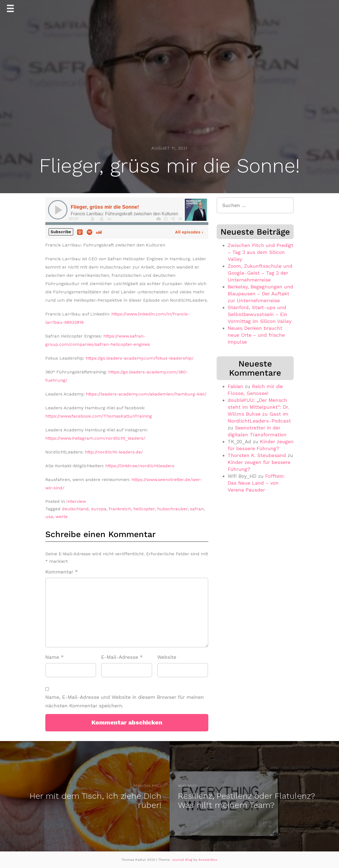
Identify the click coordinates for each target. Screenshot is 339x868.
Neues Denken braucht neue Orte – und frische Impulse (256, 335)
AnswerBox (208, 860)
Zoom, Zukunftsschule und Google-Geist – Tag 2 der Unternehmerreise (260, 273)
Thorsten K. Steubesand (257, 455)
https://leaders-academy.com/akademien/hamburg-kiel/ (146, 394)
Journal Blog (182, 860)
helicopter (144, 509)
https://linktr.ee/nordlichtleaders (140, 466)
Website (167, 657)
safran (197, 509)
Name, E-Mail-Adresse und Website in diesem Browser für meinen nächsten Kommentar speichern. (125, 701)
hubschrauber (172, 509)
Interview (76, 501)
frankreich (120, 509)
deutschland (75, 509)
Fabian (235, 386)
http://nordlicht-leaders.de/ (114, 452)
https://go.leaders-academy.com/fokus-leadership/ (140, 358)
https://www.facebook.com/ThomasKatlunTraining (99, 416)
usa (49, 517)
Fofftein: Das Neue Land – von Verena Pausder (256, 483)
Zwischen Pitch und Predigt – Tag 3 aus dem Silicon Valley (261, 252)
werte (62, 517)
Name (55, 657)
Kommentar (62, 572)
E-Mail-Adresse (122, 657)
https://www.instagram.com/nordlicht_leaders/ (95, 438)
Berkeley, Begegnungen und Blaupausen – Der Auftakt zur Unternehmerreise (260, 294)
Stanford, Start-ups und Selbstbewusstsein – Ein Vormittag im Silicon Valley (260, 314)
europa (99, 509)
